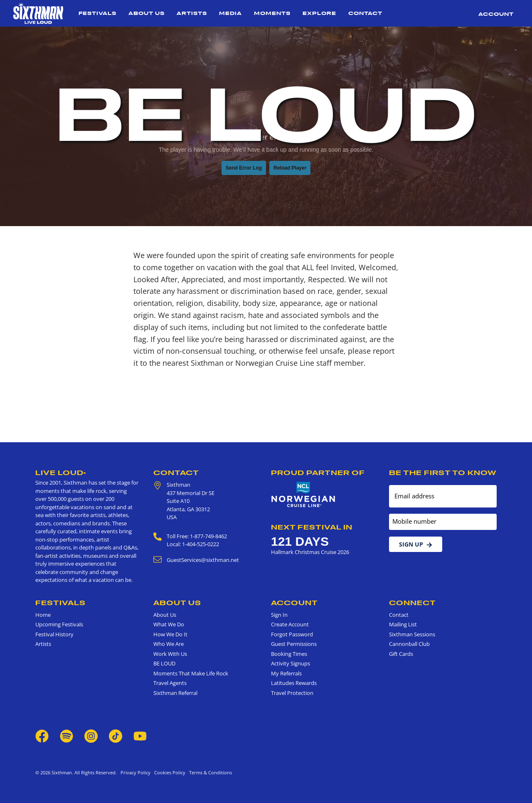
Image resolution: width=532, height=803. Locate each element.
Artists (192, 13)
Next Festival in (312, 527)
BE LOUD (164, 663)
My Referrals (286, 673)
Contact (365, 13)
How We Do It (170, 634)
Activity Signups (291, 663)
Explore (319, 13)
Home (43, 615)
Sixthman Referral (175, 693)
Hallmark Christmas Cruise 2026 (310, 552)
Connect (413, 603)
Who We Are (169, 644)
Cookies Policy (169, 772)
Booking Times (289, 654)
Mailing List (403, 624)
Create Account (290, 624)
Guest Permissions (294, 644)
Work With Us (170, 654)
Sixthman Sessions (412, 634)
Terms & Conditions (209, 772)
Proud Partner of (318, 473)
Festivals (97, 13)
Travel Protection (292, 693)
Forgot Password (292, 634)
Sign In (279, 615)
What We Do (169, 624)
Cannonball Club (409, 644)
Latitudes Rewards (294, 683)
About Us (147, 13)
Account (496, 14)
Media (230, 13)
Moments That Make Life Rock (191, 673)
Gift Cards (401, 654)
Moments (272, 13)
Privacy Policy (135, 772)
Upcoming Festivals (59, 624)
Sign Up (416, 544)
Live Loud (61, 473)
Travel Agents (170, 683)
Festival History (54, 634)
